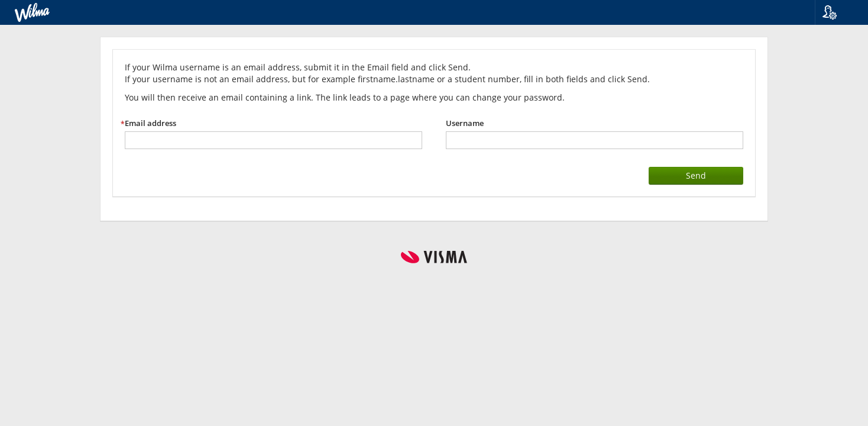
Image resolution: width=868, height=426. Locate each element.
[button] (837, 12)
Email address (150, 123)
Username (465, 123)
